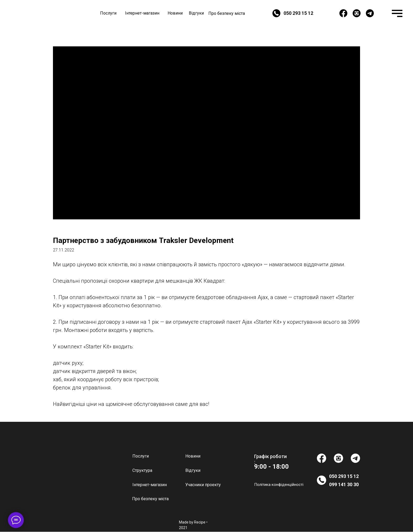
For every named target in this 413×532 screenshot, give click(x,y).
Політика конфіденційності (279, 485)
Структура (142, 470)
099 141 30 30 (344, 484)
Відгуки (196, 13)
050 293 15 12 (298, 13)
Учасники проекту (203, 485)
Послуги (108, 13)
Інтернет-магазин (142, 13)
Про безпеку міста (227, 13)
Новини (175, 13)
